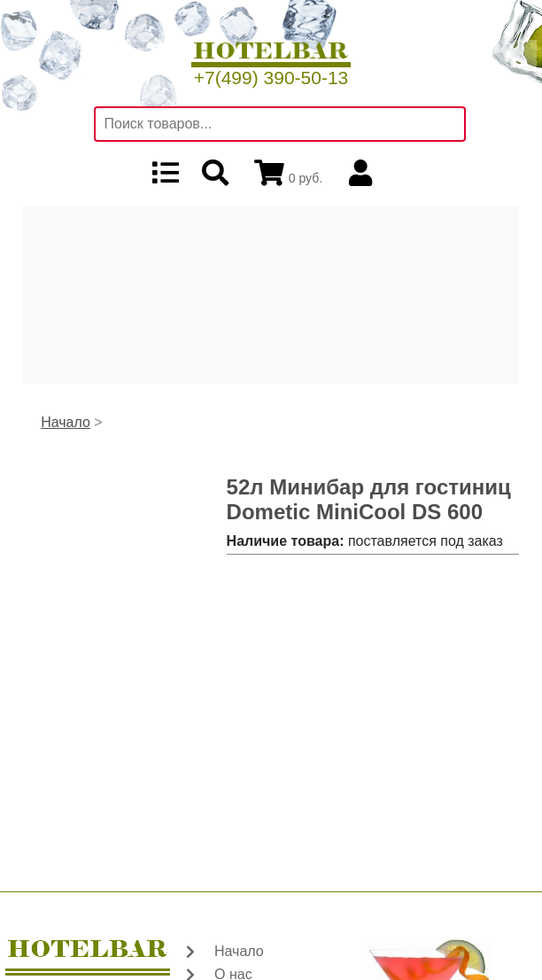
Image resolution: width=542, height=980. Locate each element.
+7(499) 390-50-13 (271, 78)
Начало (66, 422)
